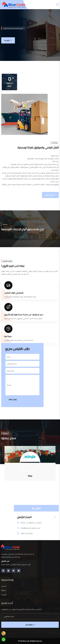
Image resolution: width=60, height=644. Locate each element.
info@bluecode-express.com (30, 528)
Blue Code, (26, 641)
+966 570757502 (27, 533)
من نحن (4, 586)
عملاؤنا (4, 590)
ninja (30, 465)
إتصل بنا (4, 595)
